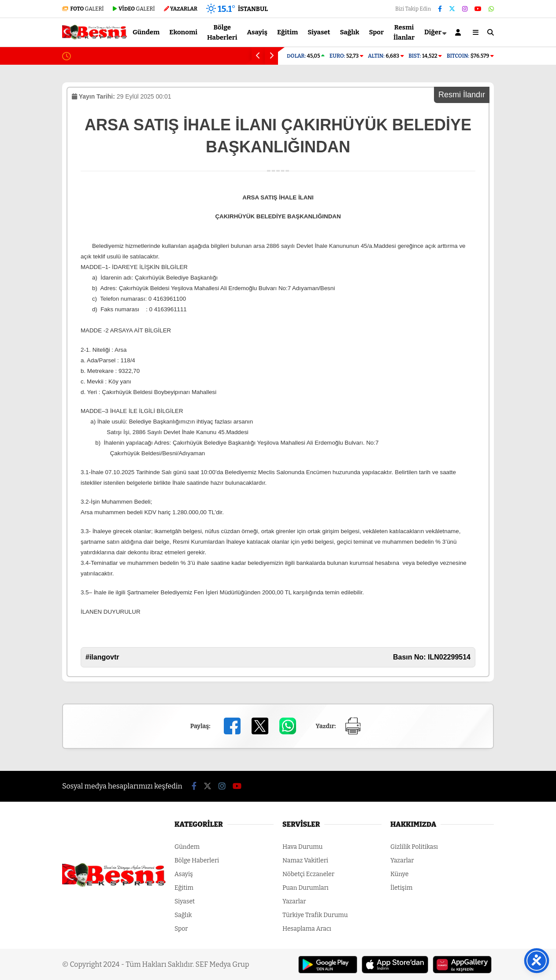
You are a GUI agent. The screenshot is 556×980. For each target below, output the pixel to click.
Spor (377, 32)
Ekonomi (183, 32)
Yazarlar (294, 901)
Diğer (433, 32)
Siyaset (319, 32)
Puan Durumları (306, 888)
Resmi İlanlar (404, 32)
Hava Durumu (302, 847)
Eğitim (287, 32)
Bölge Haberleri (222, 32)
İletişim (401, 888)
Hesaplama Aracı (307, 929)
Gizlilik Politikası (414, 847)
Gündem (146, 32)
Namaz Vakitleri (305, 860)
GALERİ (83, 9)
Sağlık (349, 32)
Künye (399, 874)
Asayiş (258, 32)
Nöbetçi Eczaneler (308, 874)
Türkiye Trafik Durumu (315, 915)
